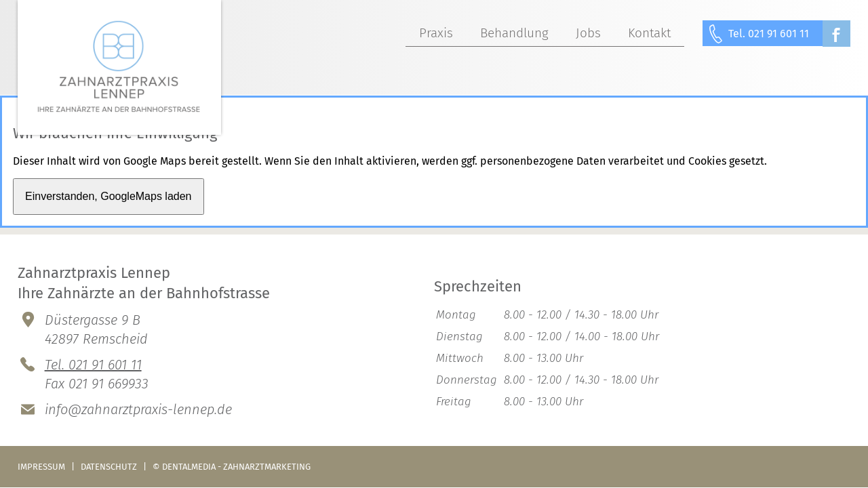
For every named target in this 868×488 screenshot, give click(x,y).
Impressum (41, 467)
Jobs (588, 33)
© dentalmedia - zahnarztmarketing (232, 467)
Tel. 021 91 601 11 (769, 34)
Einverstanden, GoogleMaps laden (108, 196)
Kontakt (649, 33)
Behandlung (514, 33)
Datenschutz (109, 467)
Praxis (436, 33)
